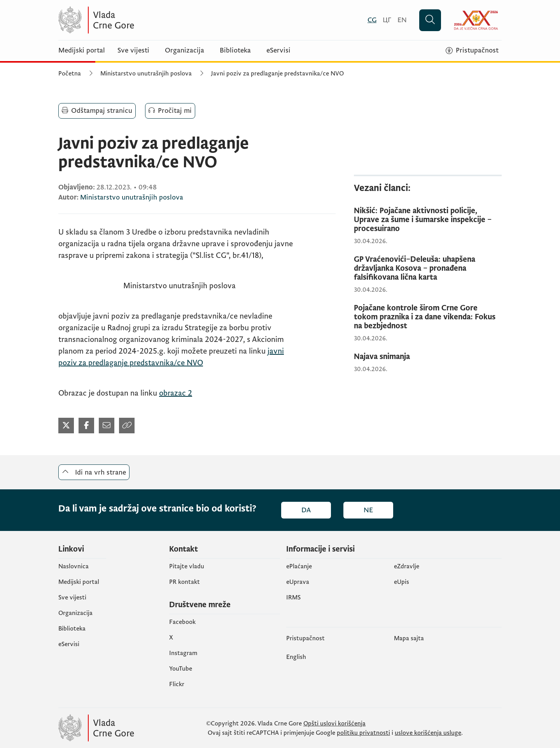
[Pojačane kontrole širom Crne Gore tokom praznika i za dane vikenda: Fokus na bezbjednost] (428, 317)
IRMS (293, 597)
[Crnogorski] (372, 20)
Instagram (183, 653)
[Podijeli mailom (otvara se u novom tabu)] (107, 426)
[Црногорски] (387, 20)
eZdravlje (407, 566)
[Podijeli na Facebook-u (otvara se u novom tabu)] (86, 426)
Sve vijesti (133, 51)
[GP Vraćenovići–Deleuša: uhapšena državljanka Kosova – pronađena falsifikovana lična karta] (428, 269)
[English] (402, 20)
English (296, 657)
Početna (70, 74)
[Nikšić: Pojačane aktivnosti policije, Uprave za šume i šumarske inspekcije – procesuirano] (428, 220)
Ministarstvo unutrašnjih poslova (146, 74)
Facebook (182, 622)
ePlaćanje (299, 566)
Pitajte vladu (187, 566)
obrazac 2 (176, 393)
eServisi (278, 51)
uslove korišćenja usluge (428, 733)
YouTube (181, 669)
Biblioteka (235, 51)
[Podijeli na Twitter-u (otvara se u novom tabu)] (66, 426)
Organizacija (185, 51)
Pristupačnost (305, 638)
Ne (368, 510)
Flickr (177, 684)
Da (306, 510)
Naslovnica (73, 566)
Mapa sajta (409, 638)
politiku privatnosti (363, 733)
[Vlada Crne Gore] (134, 20)
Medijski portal (82, 51)
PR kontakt (185, 582)
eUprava (298, 582)
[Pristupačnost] (472, 51)
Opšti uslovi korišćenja (334, 723)
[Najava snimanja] (428, 357)
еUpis (402, 582)
